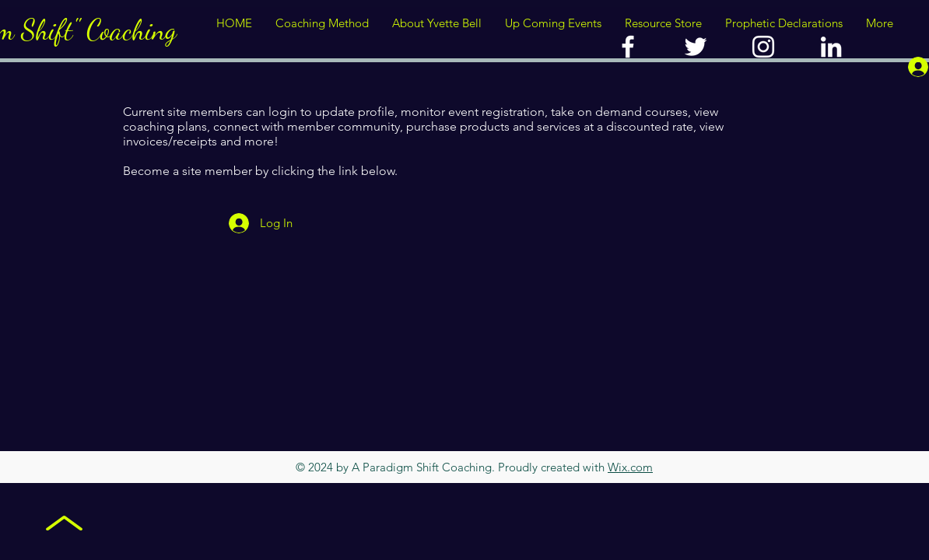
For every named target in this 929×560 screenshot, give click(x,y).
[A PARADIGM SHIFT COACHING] (628, 47)
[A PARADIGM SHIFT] (696, 47)
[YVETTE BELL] (763, 47)
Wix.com (630, 467)
